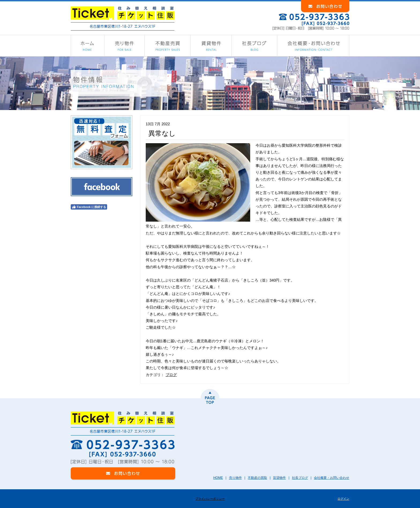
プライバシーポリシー (210, 499)
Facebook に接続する (89, 207)
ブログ (171, 375)
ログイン (343, 499)
